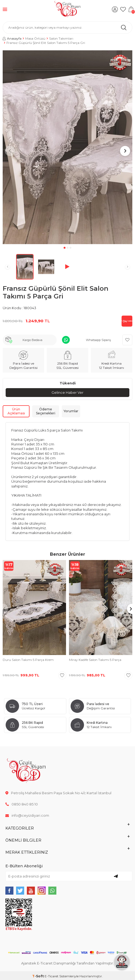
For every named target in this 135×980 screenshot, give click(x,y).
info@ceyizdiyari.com (27, 815)
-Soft (38, 976)
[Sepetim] (131, 9)
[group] (67, 147)
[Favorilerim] (123, 9)
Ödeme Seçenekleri (46, 411)
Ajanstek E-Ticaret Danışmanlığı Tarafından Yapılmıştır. (67, 963)
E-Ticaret (52, 976)
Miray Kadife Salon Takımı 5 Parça (95, 660)
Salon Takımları (61, 38)
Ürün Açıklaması (16, 411)
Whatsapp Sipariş (98, 340)
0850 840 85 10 (22, 804)
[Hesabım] (115, 9)
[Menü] (5, 9)
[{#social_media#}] (9, 891)
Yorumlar (71, 411)
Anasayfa (12, 38)
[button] (65, 248)
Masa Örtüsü (35, 38)
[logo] (67, 9)
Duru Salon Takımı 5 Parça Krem (28, 660)
